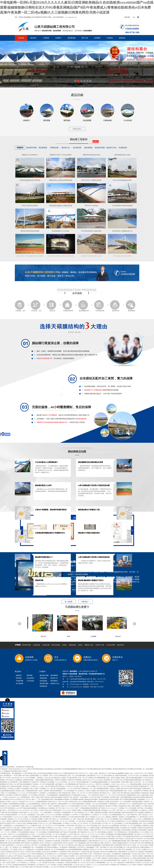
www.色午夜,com (17, 778)
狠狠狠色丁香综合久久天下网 (93, 849)
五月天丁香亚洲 (77, 830)
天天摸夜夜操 (144, 775)
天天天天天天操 (133, 775)
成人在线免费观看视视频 (74, 849)
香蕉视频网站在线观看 (62, 799)
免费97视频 (134, 841)
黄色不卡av (87, 780)
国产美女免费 (97, 823)
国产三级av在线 (79, 819)
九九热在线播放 (34, 817)
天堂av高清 (46, 852)
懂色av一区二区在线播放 (39, 832)
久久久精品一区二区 (76, 823)
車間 (89, 636)
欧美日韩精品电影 (78, 804)
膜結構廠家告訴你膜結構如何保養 (91, 462)
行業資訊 (110, 38)
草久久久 (63, 830)
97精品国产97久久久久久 (27, 802)
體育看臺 (30, 675)
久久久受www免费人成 (107, 775)
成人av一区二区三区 (89, 834)
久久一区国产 (49, 806)
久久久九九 (97, 865)
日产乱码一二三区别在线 (37, 834)
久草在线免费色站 (133, 832)
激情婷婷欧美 (123, 852)
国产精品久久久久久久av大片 (108, 808)
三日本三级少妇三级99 (38, 830)
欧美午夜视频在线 (38, 854)
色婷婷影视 (10, 845)
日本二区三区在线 (97, 780)
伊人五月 (34, 828)
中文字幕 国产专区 (135, 843)
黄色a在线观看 (33, 858)
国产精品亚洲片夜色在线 (57, 786)
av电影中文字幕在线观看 (69, 778)
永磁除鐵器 (37, 645)
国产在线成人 (120, 839)
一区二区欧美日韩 (93, 795)
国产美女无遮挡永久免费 (95, 843)
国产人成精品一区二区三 (126, 860)
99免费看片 (54, 852)
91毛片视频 (18, 775)
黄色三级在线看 (95, 852)
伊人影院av (9, 856)
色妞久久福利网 (44, 791)
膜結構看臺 (43, 148)
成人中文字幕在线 (68, 845)
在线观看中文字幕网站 (141, 791)
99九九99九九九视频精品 (14, 780)
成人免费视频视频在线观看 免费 (119, 841)
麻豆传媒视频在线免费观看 (51, 860)
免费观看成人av (9, 826)
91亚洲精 (38, 852)
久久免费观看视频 (70, 784)
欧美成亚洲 (65, 841)
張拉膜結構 (77, 148)
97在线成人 (41, 841)
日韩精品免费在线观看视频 (133, 780)
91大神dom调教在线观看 (109, 860)
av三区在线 (79, 791)
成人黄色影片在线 (53, 830)
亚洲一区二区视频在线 (26, 849)
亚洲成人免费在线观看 (65, 865)
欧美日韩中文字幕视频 (109, 865)
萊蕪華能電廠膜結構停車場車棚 (30, 183)
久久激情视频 (39, 849)
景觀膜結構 (54, 148)
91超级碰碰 (141, 799)
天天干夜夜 (25, 867)
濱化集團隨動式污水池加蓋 (61, 234)
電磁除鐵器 (72, 645)
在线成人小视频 (115, 789)
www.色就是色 (37, 856)
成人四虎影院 (147, 780)
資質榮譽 (97, 38)
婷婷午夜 (3, 823)
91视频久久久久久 (148, 849)
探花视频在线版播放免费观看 (124, 834)
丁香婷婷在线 (97, 854)
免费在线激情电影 (67, 860)
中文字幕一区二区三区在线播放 (112, 823)
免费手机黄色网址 (121, 775)
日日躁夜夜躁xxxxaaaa (79, 795)
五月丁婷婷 (34, 810)
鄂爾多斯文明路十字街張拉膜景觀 (61, 157)
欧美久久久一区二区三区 (108, 795)
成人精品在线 (56, 778)
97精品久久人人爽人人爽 (39, 786)
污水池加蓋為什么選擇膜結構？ (47, 462)
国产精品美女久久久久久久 (86, 784)
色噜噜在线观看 (28, 780)
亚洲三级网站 (136, 806)
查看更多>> (85, 602)
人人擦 (69, 830)
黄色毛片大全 (58, 773)
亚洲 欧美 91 (76, 852)
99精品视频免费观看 (116, 791)
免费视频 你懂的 (32, 823)
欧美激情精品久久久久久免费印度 (27, 826)
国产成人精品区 (68, 843)
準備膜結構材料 (68, 306)
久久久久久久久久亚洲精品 (53, 815)
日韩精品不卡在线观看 (47, 782)
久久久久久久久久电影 (20, 817)
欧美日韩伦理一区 (67, 819)
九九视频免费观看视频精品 (79, 841)
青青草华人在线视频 (102, 784)
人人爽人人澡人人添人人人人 (119, 784)
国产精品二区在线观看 (102, 797)
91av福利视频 (29, 860)
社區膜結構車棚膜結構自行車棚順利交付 (50, 533)
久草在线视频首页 (24, 782)
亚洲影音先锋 (55, 858)
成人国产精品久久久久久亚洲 (105, 821)
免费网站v (148, 812)
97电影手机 (134, 815)
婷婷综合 (44, 804)
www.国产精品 (144, 841)
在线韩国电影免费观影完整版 (110, 828)
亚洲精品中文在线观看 (53, 841)
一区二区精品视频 (45, 812)
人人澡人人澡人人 (68, 828)
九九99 (91, 797)
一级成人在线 (116, 793)
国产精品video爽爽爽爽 (116, 773)
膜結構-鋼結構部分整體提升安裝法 (91, 580)
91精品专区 (35, 782)
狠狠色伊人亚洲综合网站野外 (22, 821)
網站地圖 (127, 17)
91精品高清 (85, 852)
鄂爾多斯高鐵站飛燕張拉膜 (91, 157)
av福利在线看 (58, 843)
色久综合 (84, 806)
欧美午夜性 (71, 826)
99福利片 (140, 865)
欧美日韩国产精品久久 (86, 867)
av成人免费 (40, 815)
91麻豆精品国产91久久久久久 (98, 841)
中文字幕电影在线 (121, 832)
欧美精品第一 (9, 775)
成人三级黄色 (7, 821)
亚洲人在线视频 (6, 852)
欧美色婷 (42, 795)
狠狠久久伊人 (130, 773)
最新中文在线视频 (23, 789)
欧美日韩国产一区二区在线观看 (121, 802)
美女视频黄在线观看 (77, 799)
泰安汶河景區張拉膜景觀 (30, 208)
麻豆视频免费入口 (18, 773)
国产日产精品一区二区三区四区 (138, 845)
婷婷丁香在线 (143, 815)
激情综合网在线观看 (140, 858)
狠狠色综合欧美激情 (91, 799)
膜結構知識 (72, 38)
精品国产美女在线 (49, 863)
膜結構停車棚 (24, 27)
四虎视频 (19, 839)
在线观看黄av (149, 852)
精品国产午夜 (68, 797)
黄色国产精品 (5, 867)
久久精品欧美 (63, 847)
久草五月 (15, 802)
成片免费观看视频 (100, 778)
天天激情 (66, 823)
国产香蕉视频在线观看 (101, 789)
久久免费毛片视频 (94, 828)
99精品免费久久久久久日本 (62, 810)
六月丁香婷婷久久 (23, 863)
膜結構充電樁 (100, 148)
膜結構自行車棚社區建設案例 (89, 533)
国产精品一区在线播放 (145, 808)
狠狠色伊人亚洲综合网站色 (111, 858)
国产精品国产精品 (31, 773)
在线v (92, 773)
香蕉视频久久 (67, 815)
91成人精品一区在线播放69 (112, 854)
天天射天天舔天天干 (74, 834)
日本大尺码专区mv (46, 843)
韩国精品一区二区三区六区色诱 (18, 819)
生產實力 (58, 38)
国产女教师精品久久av (12, 808)
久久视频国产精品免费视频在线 (13, 830)
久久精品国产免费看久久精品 (39, 819)
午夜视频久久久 (45, 789)
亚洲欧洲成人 (147, 789)
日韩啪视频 (112, 804)
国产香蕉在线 (125, 793)
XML (134, 17)
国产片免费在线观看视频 (128, 799)
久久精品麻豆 (60, 863)
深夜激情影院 (25, 797)
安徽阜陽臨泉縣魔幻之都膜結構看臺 (61, 208)
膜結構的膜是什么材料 (43, 485)
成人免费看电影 (114, 826)
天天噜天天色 (118, 780)
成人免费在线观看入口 (66, 836)
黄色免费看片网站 (48, 799)
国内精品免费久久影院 (92, 819)
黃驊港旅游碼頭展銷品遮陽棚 (30, 234)
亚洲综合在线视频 (56, 797)
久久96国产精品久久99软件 (113, 836)
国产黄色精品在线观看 (40, 821)
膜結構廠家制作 (84, 306)
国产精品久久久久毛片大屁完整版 (86, 826)
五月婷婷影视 (13, 782)
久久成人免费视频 (132, 821)
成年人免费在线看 (143, 795)
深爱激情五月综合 (124, 856)
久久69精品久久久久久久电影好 (46, 865)
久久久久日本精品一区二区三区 (66, 782)
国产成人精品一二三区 (33, 799)
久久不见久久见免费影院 (27, 815)
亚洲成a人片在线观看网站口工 (129, 817)
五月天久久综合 (102, 786)
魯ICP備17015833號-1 (97, 687)
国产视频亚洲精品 (20, 841)
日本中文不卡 (139, 773)
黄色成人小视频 (89, 830)
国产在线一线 (12, 784)
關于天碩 (85, 38)
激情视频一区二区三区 (133, 849)
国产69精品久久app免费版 (23, 856)
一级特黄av (40, 778)
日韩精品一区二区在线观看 (128, 808)
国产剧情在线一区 (126, 858)
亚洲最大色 (141, 828)
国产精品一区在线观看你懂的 (41, 845)
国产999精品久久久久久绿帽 (84, 812)
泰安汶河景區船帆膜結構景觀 (122, 183)
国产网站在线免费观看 (24, 784)
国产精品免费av (45, 817)
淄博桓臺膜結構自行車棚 (122, 157)
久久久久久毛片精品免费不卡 (30, 793)
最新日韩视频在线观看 (120, 843)
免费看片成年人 (15, 867)
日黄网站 (14, 832)
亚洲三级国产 (12, 863)
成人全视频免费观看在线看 (88, 802)
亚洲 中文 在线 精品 (14, 828)
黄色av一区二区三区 (79, 793)
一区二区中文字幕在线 (57, 867)
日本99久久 (77, 815)
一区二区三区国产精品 (74, 789)
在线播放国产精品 (81, 828)
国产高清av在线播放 (51, 847)
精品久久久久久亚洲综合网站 (71, 806)
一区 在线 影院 (80, 821)
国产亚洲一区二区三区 (102, 830)
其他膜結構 (123, 148)
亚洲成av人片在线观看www (49, 793)
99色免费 (27, 830)
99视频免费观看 (41, 802)
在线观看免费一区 (68, 812)
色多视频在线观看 (76, 839)
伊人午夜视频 (70, 821)
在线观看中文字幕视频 (84, 858)
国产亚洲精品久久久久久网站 (127, 865)
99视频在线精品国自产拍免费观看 (24, 865)
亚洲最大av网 (25, 828)
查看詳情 (75, 590)
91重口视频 (125, 782)
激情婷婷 (57, 806)
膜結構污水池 (111, 148)
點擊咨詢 (122, 38)
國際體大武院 (89, 645)
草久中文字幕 (63, 802)
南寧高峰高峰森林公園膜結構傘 (91, 234)
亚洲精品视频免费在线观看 (92, 810)
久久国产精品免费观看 (131, 823)
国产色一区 (87, 823)
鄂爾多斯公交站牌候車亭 (30, 157)
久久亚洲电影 (57, 812)
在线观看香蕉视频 (54, 832)
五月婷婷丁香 (133, 852)
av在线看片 (110, 832)
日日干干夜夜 (96, 858)
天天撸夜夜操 (36, 836)
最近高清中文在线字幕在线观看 (131, 789)
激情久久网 (125, 778)
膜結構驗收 (131, 306)
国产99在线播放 (74, 854)
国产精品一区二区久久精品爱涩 (56, 834)
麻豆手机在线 (45, 797)
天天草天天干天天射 (72, 786)
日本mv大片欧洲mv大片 (17, 799)
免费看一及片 (75, 856)
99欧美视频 (41, 828)
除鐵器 (65, 645)
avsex (102, 836)
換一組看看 (69, 602)
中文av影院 (92, 806)
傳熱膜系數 (39, 580)
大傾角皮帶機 (110, 645)
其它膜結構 (19, 684)
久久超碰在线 (19, 860)
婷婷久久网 (134, 782)
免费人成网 (25, 806)
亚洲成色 (141, 852)
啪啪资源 (135, 804)
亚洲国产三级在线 (63, 856)
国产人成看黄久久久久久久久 (95, 817)
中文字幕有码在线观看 (59, 817)
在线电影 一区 (90, 804)
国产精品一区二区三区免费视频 (128, 810)
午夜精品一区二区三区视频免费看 (44, 784)
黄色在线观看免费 (83, 782)
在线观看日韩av (42, 839)
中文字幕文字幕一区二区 (57, 821)
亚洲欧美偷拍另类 (69, 773)
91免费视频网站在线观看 (17, 804)
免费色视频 (72, 847)
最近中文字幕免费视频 (82, 836)
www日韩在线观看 (102, 804)
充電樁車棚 (19, 681)
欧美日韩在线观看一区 (87, 856)
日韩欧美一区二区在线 (100, 815)
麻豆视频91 (59, 784)
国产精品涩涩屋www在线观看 (105, 839)
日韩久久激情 (34, 789)
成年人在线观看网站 (126, 819)
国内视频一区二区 (79, 860)
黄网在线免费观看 (56, 791)
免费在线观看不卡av (65, 804)
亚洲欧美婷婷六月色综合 (133, 863)
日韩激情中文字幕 (65, 852)
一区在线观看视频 (52, 795)
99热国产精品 (115, 797)
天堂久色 (47, 778)
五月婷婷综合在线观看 (146, 821)
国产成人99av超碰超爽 (58, 789)
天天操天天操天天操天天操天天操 (114, 849)
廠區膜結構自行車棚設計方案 (89, 510)
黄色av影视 (129, 839)
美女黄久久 (108, 843)
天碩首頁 (21, 38)
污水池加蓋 (30, 681)
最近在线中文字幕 (86, 854)
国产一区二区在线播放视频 (77, 775)
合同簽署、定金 (36, 306)
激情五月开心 (12, 823)
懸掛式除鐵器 (56, 645)
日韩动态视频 (32, 841)
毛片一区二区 (111, 863)
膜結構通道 (88, 148)
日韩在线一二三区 (36, 863)
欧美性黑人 (27, 786)
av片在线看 (38, 860)
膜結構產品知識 (77, 452)
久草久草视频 (91, 786)
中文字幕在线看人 (60, 826)
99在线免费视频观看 (29, 839)
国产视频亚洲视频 (56, 823)
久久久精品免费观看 (36, 806)
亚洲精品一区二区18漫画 (30, 795)
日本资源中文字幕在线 (13, 795)
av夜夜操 (6, 799)
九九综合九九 (7, 836)
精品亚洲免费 (135, 793)
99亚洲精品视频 (137, 802)
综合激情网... (91, 821)
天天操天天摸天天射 (138, 854)
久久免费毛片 (143, 810)
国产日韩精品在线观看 (14, 786)
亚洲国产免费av (77, 810)
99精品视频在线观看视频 (143, 860)
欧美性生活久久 (53, 802)
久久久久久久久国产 (72, 808)
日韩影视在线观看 (136, 784)
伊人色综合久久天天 (25, 854)
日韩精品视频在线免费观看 (89, 808)
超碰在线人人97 (88, 789)
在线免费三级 (108, 780)
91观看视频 (40, 847)
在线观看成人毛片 (89, 839)
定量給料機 (46, 645)
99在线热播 (102, 832)
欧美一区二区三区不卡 (46, 826)
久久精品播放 (94, 836)
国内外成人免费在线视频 (141, 847)
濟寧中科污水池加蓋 (91, 208)
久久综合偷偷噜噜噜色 (33, 804)
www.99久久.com (14, 797)
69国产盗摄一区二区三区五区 (29, 812)
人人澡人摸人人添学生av (23, 845)
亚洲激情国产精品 (121, 845)
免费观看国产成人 (29, 847)
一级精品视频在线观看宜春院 (44, 780)
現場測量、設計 (20, 306)
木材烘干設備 (100, 645)
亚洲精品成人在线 (125, 806)
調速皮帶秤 (121, 645)
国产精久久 (4, 810)
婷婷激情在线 (120, 821)
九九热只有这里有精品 (68, 858)
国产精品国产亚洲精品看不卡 (140, 786)
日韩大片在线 (21, 823)
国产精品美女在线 (103, 791)
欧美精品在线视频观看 (93, 845)
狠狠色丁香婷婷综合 (93, 860)
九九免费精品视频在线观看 (99, 782)
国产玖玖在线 (60, 808)
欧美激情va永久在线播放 (47, 808)
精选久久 (83, 786)
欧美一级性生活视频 (113, 778)
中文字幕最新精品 (80, 843)
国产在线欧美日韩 (65, 793)
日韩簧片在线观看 (60, 780)
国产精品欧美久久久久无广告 (87, 832)
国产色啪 (26, 775)
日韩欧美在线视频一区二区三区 (76, 863)
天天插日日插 (29, 852)
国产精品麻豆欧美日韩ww (132, 836)
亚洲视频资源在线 (114, 786)
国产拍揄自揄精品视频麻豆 (29, 808)
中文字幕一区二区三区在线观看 (59, 839)
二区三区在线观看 (69, 791)
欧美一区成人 (129, 791)
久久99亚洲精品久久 (12, 793)
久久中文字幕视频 (29, 778)
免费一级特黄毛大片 (101, 773)
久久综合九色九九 (79, 865)
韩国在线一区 (49, 849)
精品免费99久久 (87, 815)
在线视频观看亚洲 (64, 795)
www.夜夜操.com (51, 854)
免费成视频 (148, 856)
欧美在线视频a (13, 812)
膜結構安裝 (115, 306)
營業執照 (117, 542)
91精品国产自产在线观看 (129, 828)
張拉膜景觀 (30, 678)
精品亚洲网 (148, 865)
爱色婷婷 (136, 797)
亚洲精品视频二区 (36, 775)
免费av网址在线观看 (101, 812)
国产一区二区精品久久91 (14, 847)
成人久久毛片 (138, 819)
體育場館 (19, 678)
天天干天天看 (125, 786)
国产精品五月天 (105, 793)
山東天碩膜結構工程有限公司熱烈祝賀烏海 (94, 557)
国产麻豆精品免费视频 (45, 773)
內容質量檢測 (99, 306)
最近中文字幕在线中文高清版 (39, 867)
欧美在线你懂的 (116, 830)
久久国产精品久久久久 (124, 804)
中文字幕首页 (138, 839)
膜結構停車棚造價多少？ (44, 557)
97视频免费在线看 (32, 791)
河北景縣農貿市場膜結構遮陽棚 (122, 208)
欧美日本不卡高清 (18, 852)
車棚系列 (19, 675)
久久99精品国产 (62, 854)
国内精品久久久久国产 (109, 810)
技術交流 (51, 306)
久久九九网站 (145, 832)
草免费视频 (110, 834)
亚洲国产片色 (56, 845)
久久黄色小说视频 (90, 791)
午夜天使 (129, 847)
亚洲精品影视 (103, 799)
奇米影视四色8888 (108, 845)
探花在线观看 (126, 830)
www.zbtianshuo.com (76, 687)
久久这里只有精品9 (93, 793)
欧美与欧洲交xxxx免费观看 (30, 843)
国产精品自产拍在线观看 (69, 832)
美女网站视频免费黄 (136, 778)
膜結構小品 (66, 148)
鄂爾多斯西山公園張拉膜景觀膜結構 (61, 183)
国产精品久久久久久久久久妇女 (19, 810)
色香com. (89, 865)
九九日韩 (145, 863)
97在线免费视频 (60, 849)
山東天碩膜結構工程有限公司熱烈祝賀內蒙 (94, 485)
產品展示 (33, 38)
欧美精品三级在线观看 (139, 830)
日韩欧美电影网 (44, 858)
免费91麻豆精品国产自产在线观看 (133, 812)
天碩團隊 (114, 636)
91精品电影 (121, 863)
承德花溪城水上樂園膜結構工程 (122, 234)
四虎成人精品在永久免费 (49, 836)
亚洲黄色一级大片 (48, 775)
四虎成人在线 (20, 791)
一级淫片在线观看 (137, 856)
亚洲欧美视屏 (126, 854)
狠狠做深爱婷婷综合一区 (19, 858)
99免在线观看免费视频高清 (22, 836)
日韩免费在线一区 (93, 775)
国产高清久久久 (55, 819)
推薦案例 (20, 148)
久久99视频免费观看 (115, 815)
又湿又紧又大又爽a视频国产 (86, 847)
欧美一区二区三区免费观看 (110, 819)
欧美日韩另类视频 (14, 843)
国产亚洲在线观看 (71, 867)
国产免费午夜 (53, 804)
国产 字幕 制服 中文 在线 (105, 847)
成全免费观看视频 (126, 797)
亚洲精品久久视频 (104, 802)
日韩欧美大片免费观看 (75, 780)
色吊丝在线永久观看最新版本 (127, 795)
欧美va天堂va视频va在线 (109, 852)
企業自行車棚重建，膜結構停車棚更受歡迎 (51, 510)
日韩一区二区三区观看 (86, 778)
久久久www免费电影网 (20, 834)
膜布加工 (40, 636)
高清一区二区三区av (50, 856)
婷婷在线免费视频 (115, 812)
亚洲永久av (12, 789)
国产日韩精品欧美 (61, 775)
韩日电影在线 (101, 806)
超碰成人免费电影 (112, 817)
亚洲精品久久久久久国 (54, 828)
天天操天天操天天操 (45, 810)
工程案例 (46, 38)
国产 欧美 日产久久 (82, 773)
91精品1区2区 (73, 802)
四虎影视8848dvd (112, 856)
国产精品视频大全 (120, 847)
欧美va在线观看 (114, 799)
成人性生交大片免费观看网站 (96, 863)
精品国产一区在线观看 (81, 797)
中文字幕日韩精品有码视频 (76, 817)
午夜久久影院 (35, 797)
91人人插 (126, 815)
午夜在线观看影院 (24, 832)
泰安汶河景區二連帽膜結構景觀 (91, 183)
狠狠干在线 (143, 804)
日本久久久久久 (44, 823)
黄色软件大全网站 (112, 806)
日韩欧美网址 (16, 806)
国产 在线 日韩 (103, 826)
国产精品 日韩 (100, 856)
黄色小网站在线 (80, 845)
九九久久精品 (101, 834)
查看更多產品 (77, 129)
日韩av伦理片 (10, 839)
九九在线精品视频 (114, 782)
